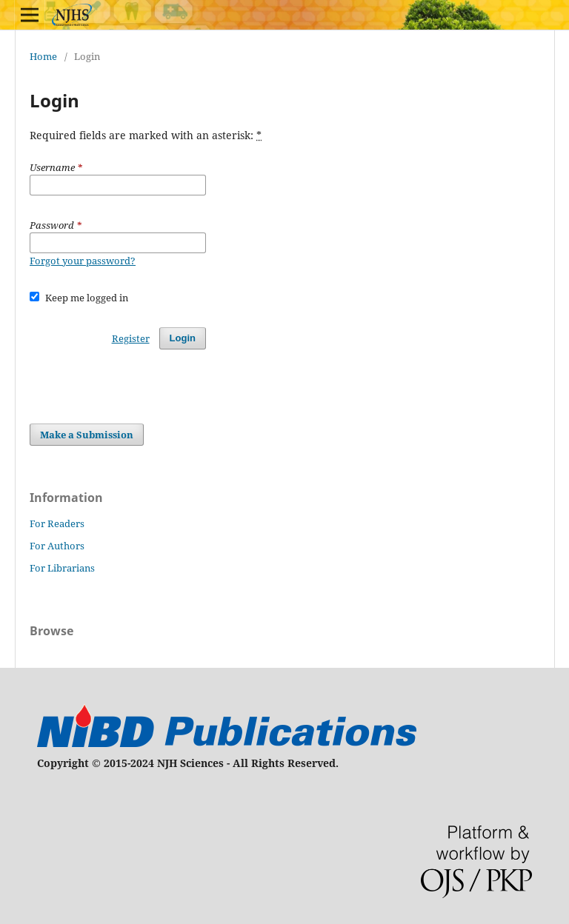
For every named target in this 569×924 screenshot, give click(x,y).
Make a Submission (87, 435)
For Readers (57, 523)
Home (43, 56)
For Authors (57, 546)
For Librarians (62, 568)
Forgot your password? (83, 261)
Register (131, 338)
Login (183, 338)
